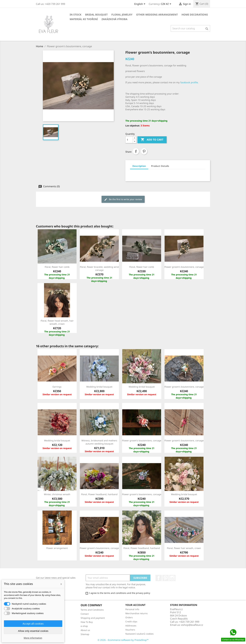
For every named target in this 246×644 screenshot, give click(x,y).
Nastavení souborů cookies (139, 634)
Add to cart (152, 140)
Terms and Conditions (92, 610)
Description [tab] (139, 166)
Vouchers (130, 630)
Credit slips (131, 621)
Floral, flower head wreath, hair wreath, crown (57, 322)
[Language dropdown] (140, 4)
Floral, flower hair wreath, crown (184, 548)
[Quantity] (129, 140)
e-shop (84, 626)
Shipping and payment (93, 618)
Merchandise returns (136, 613)
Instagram (172, 578)
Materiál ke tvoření (84, 19)
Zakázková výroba (114, 19)
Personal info (132, 609)
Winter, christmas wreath (57, 494)
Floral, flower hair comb (57, 267)
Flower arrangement (57, 548)
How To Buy (87, 622)
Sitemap (85, 634)
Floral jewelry (122, 15)
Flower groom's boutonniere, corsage (184, 267)
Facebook (159, 578)
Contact (85, 614)
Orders (129, 617)
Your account (135, 605)
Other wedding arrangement (157, 15)
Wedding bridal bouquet (99, 387)
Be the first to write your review (123, 199)
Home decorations (195, 15)
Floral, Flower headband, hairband (99, 494)
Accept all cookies (33, 624)
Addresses (131, 626)
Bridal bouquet (96, 15)
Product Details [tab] (160, 166)
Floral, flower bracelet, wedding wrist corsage (99, 268)
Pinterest (144, 151)
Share (136, 151)
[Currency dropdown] (167, 4)
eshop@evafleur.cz (192, 625)
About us (85, 630)
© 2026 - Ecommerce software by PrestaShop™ (123, 640)
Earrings (57, 387)
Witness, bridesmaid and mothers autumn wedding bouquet (99, 442)
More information (33, 638)
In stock (76, 15)
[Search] (190, 28)
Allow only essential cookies (33, 631)
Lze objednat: (133, 126)
